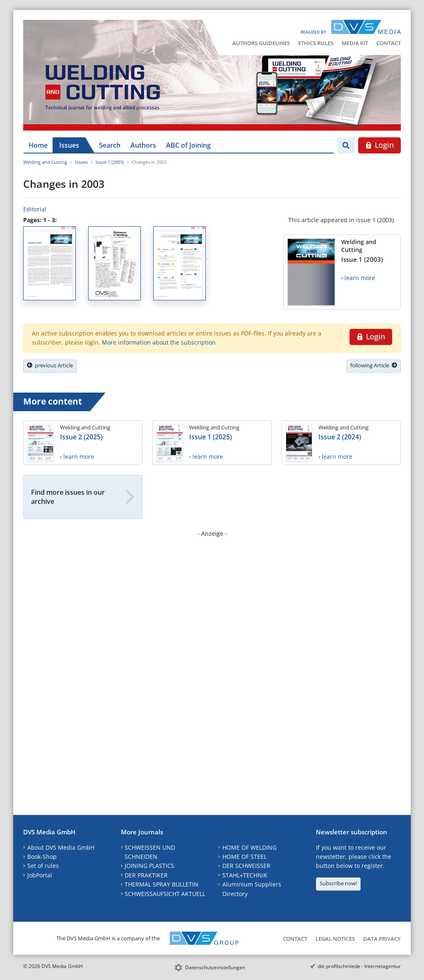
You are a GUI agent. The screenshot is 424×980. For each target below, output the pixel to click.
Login (379, 145)
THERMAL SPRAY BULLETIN (161, 884)
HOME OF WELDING (249, 847)
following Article (374, 365)
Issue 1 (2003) (110, 162)
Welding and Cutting (45, 162)
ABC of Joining (188, 145)
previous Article (50, 365)
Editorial (35, 209)
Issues (69, 145)
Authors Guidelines (261, 43)
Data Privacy (382, 939)
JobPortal (40, 875)
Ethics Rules (316, 43)
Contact (389, 43)
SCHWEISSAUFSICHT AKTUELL (165, 894)
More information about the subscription (159, 342)
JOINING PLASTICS (149, 866)
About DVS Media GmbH (61, 847)
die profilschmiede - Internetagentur (359, 966)
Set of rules (43, 866)
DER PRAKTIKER (146, 875)
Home (38, 145)
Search (110, 145)
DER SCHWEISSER (246, 866)
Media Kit (355, 43)
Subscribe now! (338, 883)
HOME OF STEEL (245, 857)
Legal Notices (335, 939)
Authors (143, 145)
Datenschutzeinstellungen (215, 967)
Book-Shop (42, 857)
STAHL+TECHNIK (245, 875)
